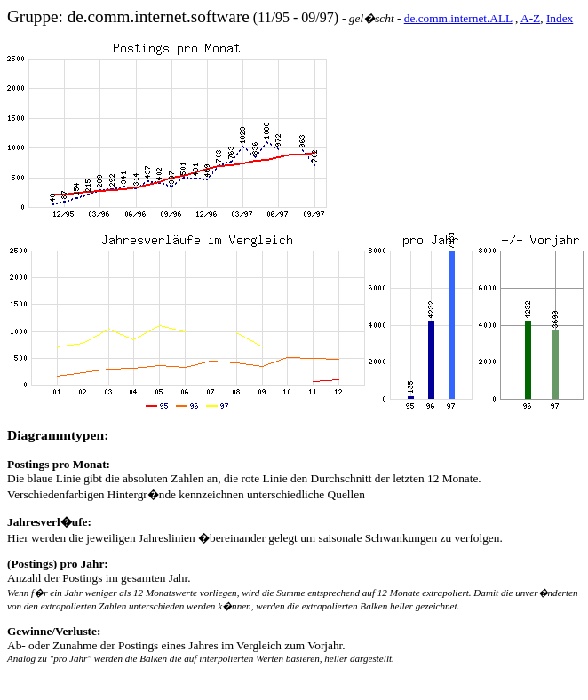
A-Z (530, 18)
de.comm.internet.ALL (458, 18)
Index (560, 18)
